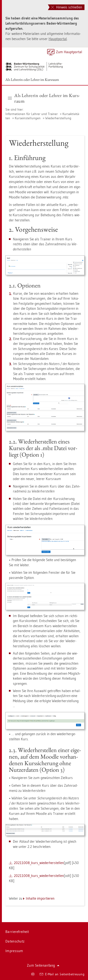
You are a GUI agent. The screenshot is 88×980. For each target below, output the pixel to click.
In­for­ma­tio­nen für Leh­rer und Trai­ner (32, 114)
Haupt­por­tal (58, 39)
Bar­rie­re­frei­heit (17, 932)
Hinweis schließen (67, 7)
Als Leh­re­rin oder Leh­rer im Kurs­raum (32, 80)
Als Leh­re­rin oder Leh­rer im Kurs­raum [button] (44, 98)
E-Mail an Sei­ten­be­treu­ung (62, 974)
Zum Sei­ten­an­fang (43, 965)
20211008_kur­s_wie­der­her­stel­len (39, 863)
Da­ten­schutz (15, 941)
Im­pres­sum (14, 951)
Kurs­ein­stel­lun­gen (28, 118)
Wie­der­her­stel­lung (58, 118)
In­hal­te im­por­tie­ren (40, 898)
